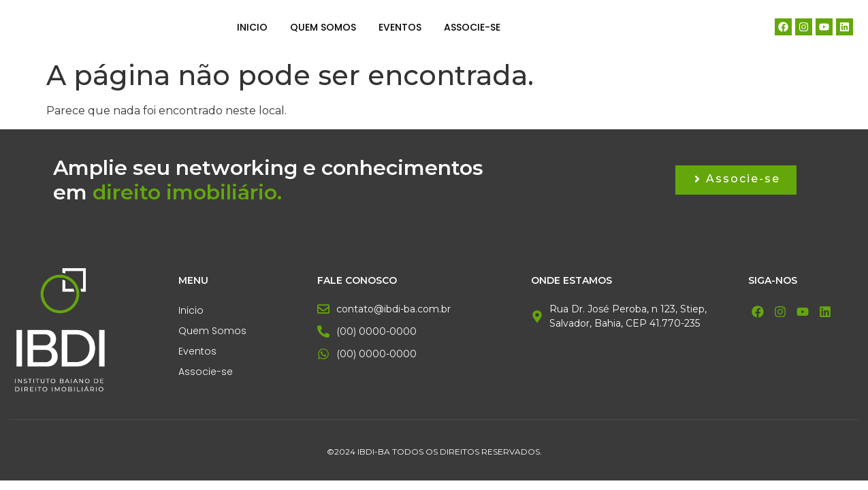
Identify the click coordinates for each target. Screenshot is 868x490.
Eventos (400, 27)
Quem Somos (323, 27)
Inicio (252, 27)
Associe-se (472, 27)
